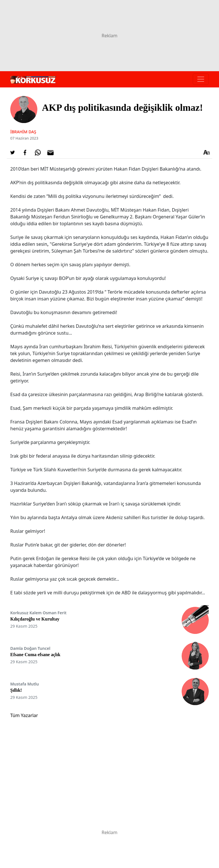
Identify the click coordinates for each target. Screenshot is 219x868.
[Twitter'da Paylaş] (13, 153)
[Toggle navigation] (201, 79)
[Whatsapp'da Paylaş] (38, 153)
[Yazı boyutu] (206, 153)
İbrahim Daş (23, 132)
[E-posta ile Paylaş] (50, 153)
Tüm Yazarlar (24, 715)
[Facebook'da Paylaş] (25, 153)
